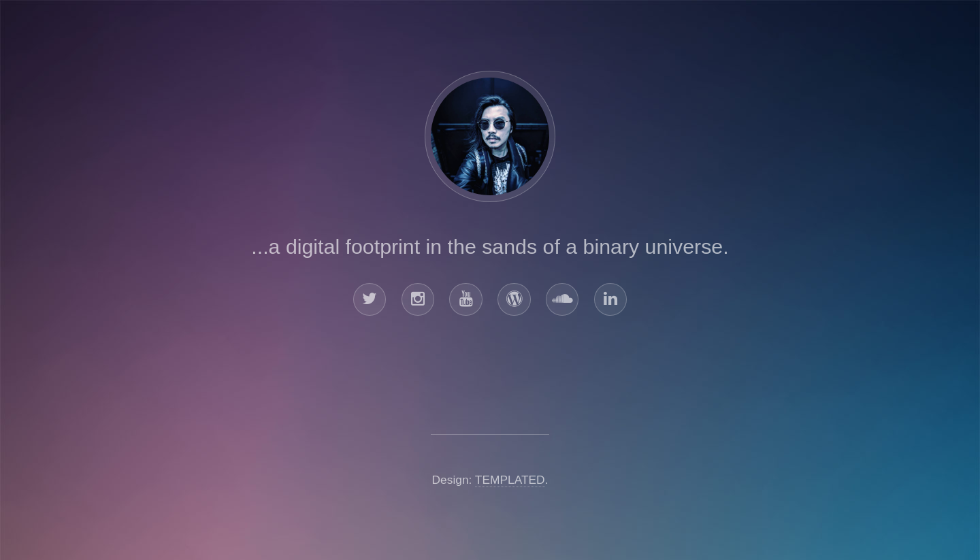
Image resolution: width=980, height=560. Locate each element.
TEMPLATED (510, 480)
